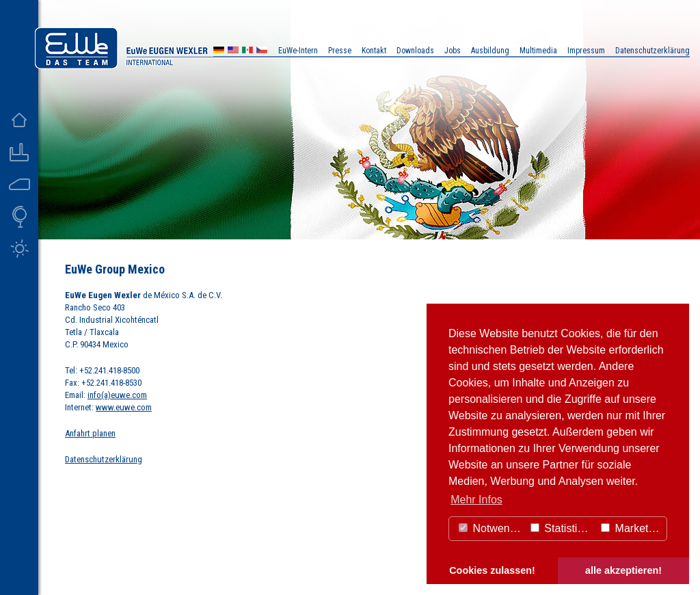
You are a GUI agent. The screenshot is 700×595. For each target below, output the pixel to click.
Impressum (586, 51)
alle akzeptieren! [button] (623, 570)
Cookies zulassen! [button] (492, 570)
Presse (340, 51)
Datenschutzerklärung (104, 459)
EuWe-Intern (298, 51)
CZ (262, 52)
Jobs (453, 51)
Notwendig (492, 528)
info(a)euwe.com (117, 395)
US (233, 52)
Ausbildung (490, 51)
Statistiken (563, 528)
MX (247, 52)
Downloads (415, 51)
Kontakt (374, 51)
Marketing (632, 528)
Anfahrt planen (90, 433)
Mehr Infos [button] (476, 500)
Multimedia (538, 51)
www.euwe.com (124, 407)
